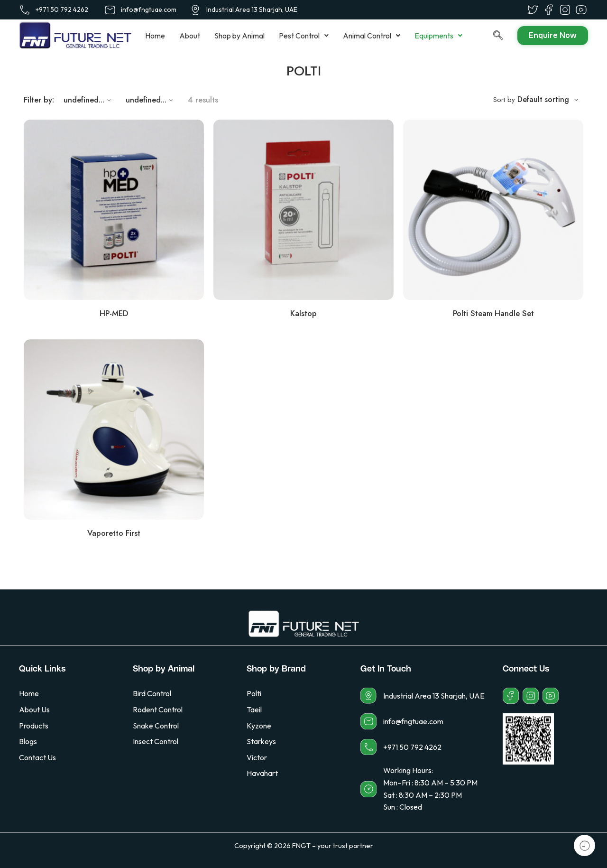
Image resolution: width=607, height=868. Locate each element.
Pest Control (304, 36)
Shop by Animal (239, 36)
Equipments (438, 36)
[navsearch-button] (488, 36)
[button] (304, 36)
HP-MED (114, 313)
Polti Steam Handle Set (493, 313)
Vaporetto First (114, 533)
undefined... (89, 100)
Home (155, 36)
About (190, 36)
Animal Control (372, 36)
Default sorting (543, 99)
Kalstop (303, 313)
